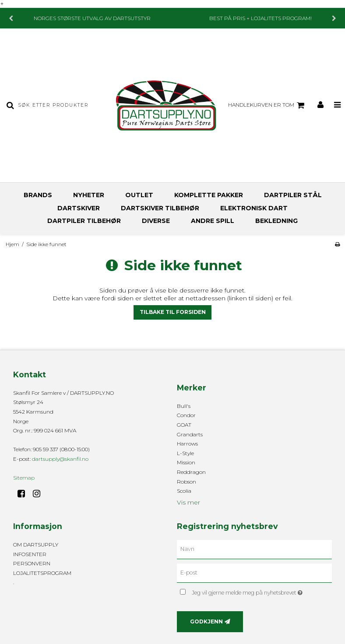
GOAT (184, 425)
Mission (186, 462)
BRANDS (38, 195)
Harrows (187, 444)
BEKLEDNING (276, 221)
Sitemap (24, 478)
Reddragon (191, 472)
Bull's (184, 406)
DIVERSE (156, 221)
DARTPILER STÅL (293, 195)
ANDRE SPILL (213, 221)
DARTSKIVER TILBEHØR (160, 208)
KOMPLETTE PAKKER (209, 195)
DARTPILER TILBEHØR (84, 221)
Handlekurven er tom (268, 105)
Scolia (184, 491)
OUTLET (139, 195)
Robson (187, 482)
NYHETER (89, 195)
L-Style (185, 453)
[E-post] (254, 573)
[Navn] (254, 549)
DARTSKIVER (79, 208)
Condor (186, 415)
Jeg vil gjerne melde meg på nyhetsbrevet (262, 591)
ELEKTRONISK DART (254, 208)
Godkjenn (206, 621)
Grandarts (190, 434)
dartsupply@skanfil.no (60, 459)
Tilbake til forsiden (173, 312)
